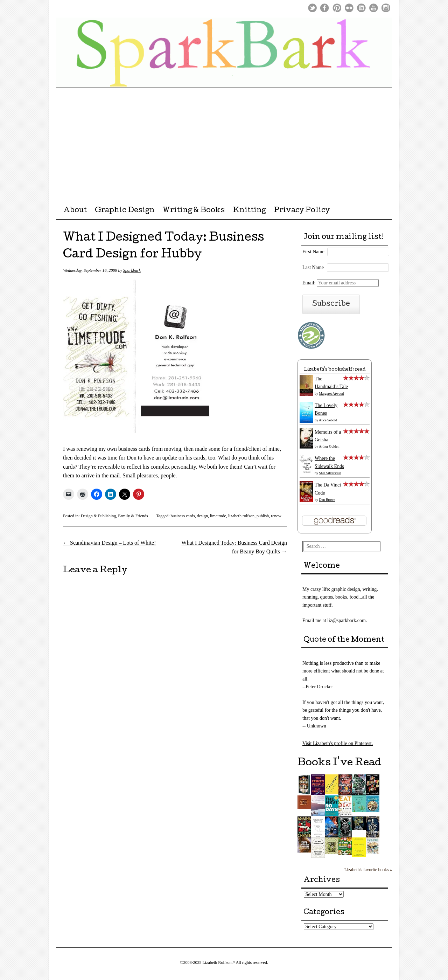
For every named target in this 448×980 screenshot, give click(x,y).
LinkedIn (361, 8)
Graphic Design (125, 211)
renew (276, 516)
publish (263, 516)
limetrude (218, 516)
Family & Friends (133, 516)
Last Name (313, 267)
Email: (341, 283)
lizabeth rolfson (241, 516)
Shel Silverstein (330, 473)
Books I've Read (339, 763)
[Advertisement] (224, 140)
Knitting (249, 211)
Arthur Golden (329, 446)
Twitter (312, 8)
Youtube (374, 8)
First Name (313, 252)
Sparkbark (132, 270)
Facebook (325, 8)
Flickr (349, 8)
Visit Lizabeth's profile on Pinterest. (338, 743)
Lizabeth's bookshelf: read (335, 370)
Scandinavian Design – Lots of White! (109, 543)
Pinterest (337, 8)
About (75, 211)
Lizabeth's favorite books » (368, 870)
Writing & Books (194, 211)
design (202, 516)
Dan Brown (327, 500)
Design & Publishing (99, 516)
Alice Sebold (328, 420)
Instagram (386, 8)
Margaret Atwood (332, 394)
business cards (183, 516)
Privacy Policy (302, 211)
